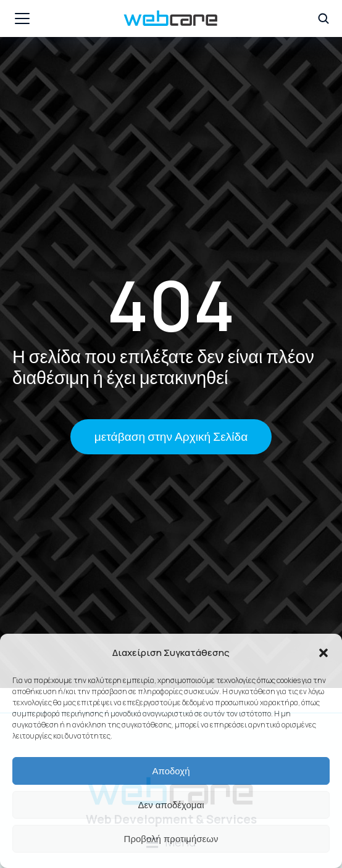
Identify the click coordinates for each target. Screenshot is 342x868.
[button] (323, 653)
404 (171, 305)
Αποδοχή (171, 771)
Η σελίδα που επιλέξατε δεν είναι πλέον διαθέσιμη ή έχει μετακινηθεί (163, 367)
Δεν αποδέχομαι (171, 805)
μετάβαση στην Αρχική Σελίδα (171, 436)
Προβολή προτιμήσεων (171, 839)
